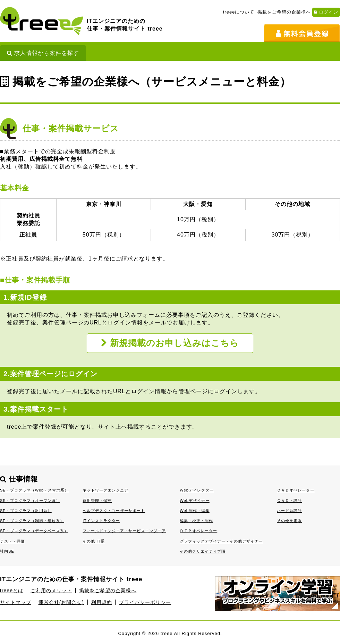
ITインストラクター (101, 521)
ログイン (326, 12)
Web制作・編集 (195, 511)
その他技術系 (289, 521)
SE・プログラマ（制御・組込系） (32, 521)
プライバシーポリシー (145, 602)
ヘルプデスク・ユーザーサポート (114, 511)
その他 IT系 (94, 541)
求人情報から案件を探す (43, 53)
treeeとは (12, 591)
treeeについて (239, 12)
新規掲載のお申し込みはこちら (170, 343)
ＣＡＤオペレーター (296, 490)
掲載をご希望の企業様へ (284, 12)
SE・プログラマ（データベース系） (34, 531)
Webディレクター (197, 490)
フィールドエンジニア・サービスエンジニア (124, 531)
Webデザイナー (195, 501)
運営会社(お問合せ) (61, 602)
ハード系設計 (289, 511)
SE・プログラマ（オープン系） (30, 501)
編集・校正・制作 (196, 521)
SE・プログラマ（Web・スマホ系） (34, 490)
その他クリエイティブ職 (203, 551)
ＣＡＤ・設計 (289, 501)
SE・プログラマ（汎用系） (26, 511)
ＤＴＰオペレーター (198, 531)
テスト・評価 (12, 541)
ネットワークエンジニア (105, 490)
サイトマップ (16, 602)
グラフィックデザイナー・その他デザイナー (221, 541)
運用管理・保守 (97, 501)
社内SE (7, 551)
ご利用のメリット (51, 591)
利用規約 (102, 602)
